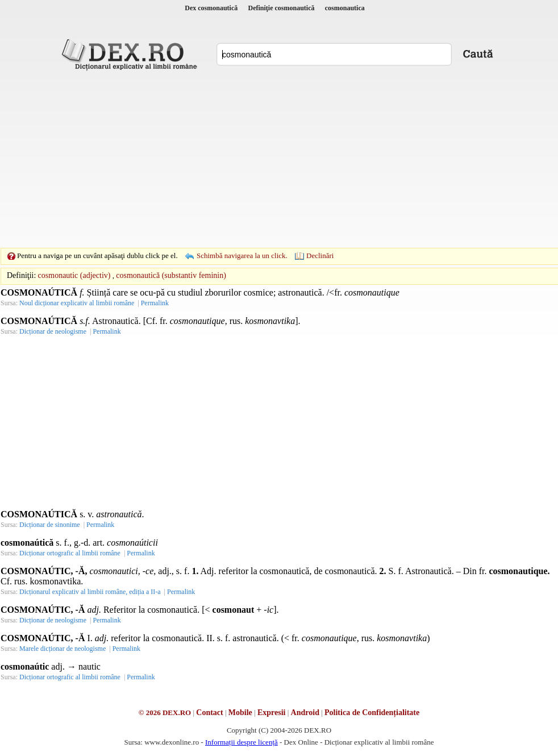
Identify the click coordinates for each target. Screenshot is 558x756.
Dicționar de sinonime (50, 525)
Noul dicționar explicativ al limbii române (77, 303)
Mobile (240, 713)
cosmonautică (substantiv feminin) (171, 275)
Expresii (272, 713)
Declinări (320, 256)
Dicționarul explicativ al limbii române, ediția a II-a (90, 592)
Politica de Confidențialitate (372, 713)
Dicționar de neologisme (53, 331)
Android (305, 713)
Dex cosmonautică (211, 8)
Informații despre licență (241, 742)
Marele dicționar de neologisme (63, 649)
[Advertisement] (261, 159)
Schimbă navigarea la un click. (242, 256)
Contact (209, 713)
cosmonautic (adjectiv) (74, 275)
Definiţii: (21, 275)
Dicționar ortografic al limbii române (70, 553)
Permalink (155, 303)
